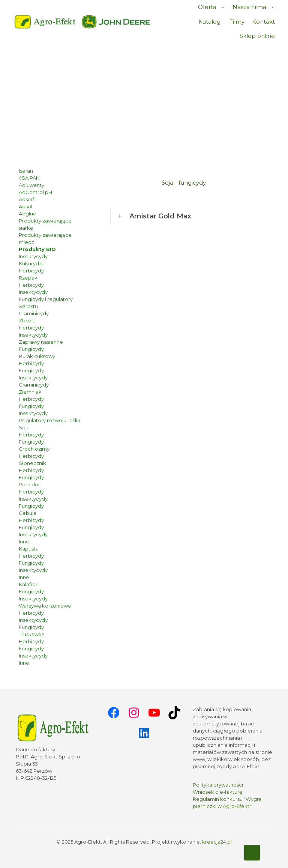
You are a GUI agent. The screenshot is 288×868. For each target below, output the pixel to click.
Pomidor (29, 484)
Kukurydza (32, 263)
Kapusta (29, 549)
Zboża (27, 320)
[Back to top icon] (252, 853)
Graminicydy (34, 313)
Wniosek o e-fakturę (217, 792)
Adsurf (26, 199)
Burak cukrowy (37, 356)
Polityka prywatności (218, 785)
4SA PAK (29, 178)
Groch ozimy (34, 449)
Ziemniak (30, 392)
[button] (184, 216)
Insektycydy (33, 256)
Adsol (25, 206)
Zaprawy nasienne (41, 342)
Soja (24, 427)
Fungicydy (31, 349)
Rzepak (28, 278)
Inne (24, 542)
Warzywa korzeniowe (45, 606)
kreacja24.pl (217, 842)
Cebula (28, 513)
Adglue (28, 214)
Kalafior (28, 584)
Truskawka (32, 634)
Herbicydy (31, 271)
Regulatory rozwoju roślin (49, 420)
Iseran (26, 171)
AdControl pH (35, 192)
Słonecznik (32, 463)
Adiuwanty (31, 185)
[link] (116, 22)
